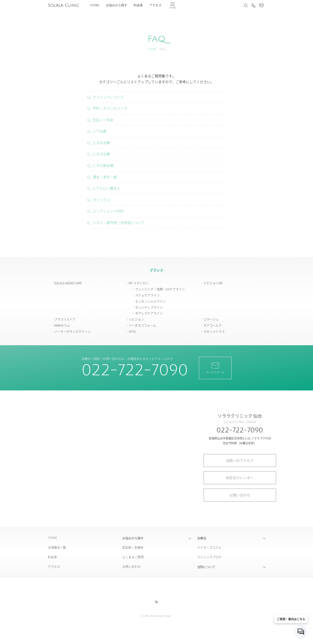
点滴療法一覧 (57, 547)
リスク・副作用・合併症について (119, 222)
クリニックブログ (209, 557)
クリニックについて (108, 97)
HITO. (133, 331)
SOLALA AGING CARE (68, 283)
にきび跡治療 (103, 165)
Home (95, 5)
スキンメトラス (214, 331)
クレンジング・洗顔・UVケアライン (160, 289)
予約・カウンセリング (110, 108)
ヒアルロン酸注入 (107, 188)
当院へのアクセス (240, 460)
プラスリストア (65, 319)
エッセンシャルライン (150, 301)
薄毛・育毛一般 (105, 177)
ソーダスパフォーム (142, 325)
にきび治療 (101, 154)
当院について (206, 567)
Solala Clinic (63, 5)
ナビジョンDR (213, 283)
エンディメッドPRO (108, 211)
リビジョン (136, 319)
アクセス (155, 5)
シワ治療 (100, 131)
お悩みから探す (117, 5)
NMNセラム (62, 325)
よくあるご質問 (133, 557)
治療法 (202, 538)
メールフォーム (215, 368)
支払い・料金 (103, 120)
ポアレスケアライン (149, 313)
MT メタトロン (139, 283)
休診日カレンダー (240, 478)
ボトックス (101, 200)
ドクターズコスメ (209, 547)
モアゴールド (213, 325)
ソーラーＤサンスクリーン (72, 331)
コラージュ (211, 319)
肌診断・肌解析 (133, 547)
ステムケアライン (147, 295)
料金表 (138, 5)
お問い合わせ (240, 495)
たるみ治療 (101, 143)
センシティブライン (149, 307)
